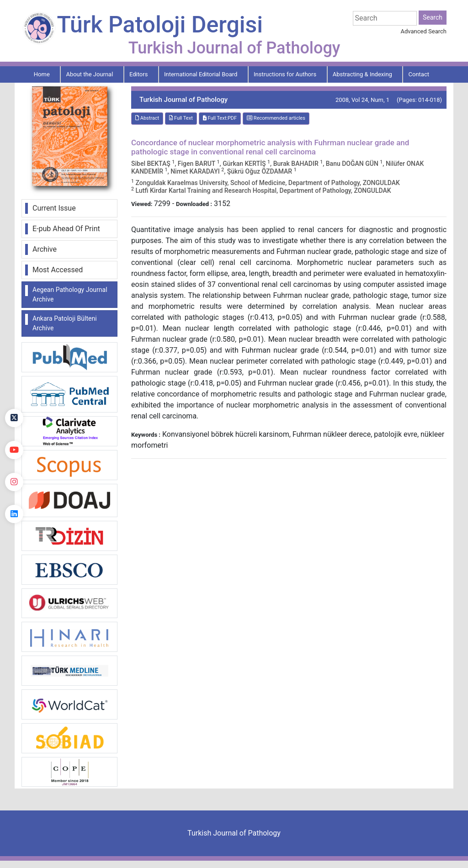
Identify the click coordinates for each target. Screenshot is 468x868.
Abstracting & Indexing (362, 74)
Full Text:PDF (220, 118)
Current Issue (54, 208)
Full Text (181, 118)
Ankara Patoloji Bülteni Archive (65, 323)
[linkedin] (14, 514)
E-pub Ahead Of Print (66, 229)
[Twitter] (14, 418)
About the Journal (89, 74)
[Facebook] (14, 386)
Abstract (147, 118)
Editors (138, 74)
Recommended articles (276, 118)
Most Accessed (58, 270)
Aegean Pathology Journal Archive (70, 294)
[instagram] (14, 482)
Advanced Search (424, 31)
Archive (45, 249)
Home (42, 74)
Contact (419, 74)
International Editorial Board (201, 74)
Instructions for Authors (285, 74)
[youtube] (14, 450)
